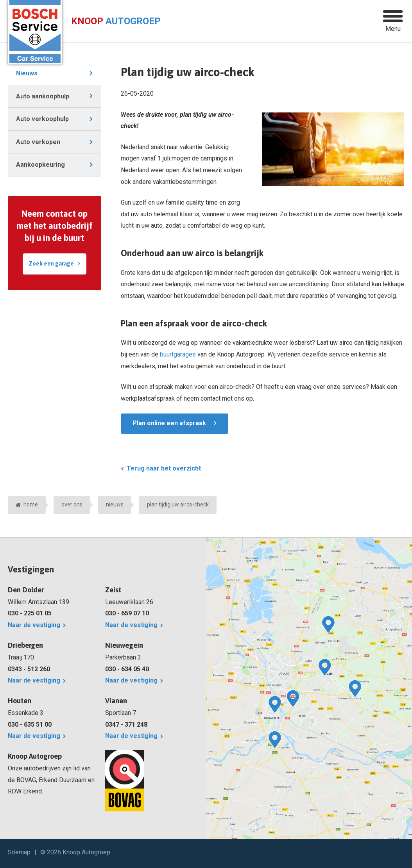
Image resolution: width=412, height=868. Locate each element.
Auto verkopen (38, 142)
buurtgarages (178, 354)
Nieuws (27, 73)
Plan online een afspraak (169, 423)
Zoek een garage (51, 264)
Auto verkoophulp (42, 119)
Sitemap (19, 852)
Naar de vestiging (34, 625)
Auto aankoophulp (43, 96)
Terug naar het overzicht (164, 468)
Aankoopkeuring (40, 165)
